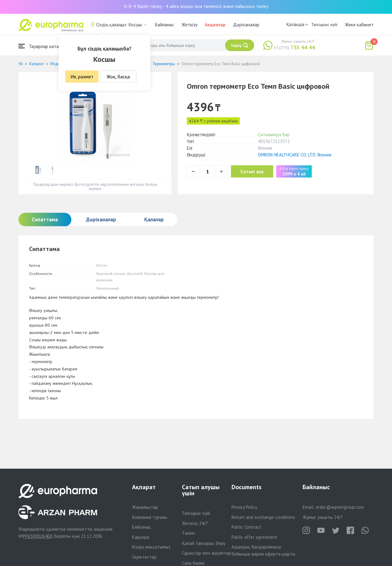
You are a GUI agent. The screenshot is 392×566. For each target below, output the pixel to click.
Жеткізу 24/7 (195, 523)
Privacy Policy (244, 507)
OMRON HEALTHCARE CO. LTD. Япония (295, 155)
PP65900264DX (38, 536)
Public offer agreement (254, 537)
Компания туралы (149, 517)
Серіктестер (144, 557)
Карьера (141, 537)
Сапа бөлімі (193, 563)
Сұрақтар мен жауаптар (206, 553)
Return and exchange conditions (263, 517)
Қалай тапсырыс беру (204, 543)
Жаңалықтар (145, 507)
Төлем (188, 533)
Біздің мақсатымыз (151, 547)
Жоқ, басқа (118, 77)
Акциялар (215, 25)
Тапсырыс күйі (324, 24)
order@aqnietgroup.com (340, 507)
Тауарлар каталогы (43, 46)
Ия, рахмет (82, 77)
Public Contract (246, 527)
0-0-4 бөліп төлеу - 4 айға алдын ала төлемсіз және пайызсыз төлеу (196, 6)
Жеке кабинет (359, 25)
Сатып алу (255, 171)
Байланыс (165, 25)
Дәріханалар (246, 25)
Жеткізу (190, 25)
